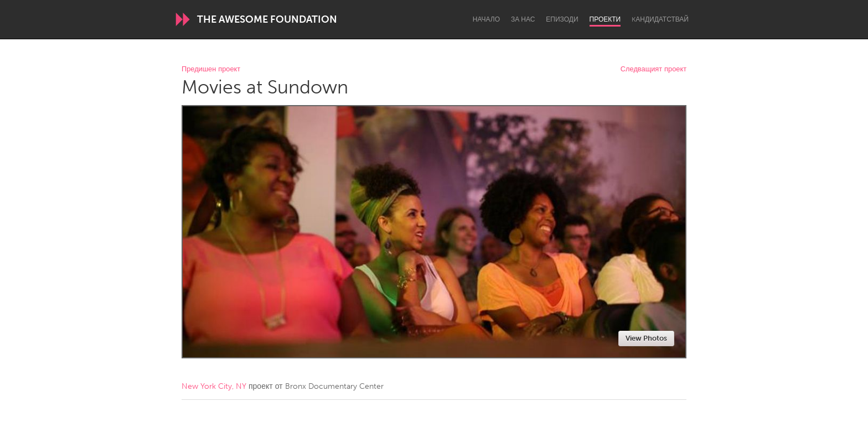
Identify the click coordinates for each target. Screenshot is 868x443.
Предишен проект (211, 69)
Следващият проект (653, 69)
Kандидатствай (660, 19)
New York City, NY (214, 386)
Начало (486, 19)
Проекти (605, 19)
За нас (523, 19)
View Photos (646, 338)
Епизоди (562, 19)
